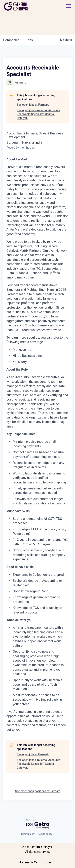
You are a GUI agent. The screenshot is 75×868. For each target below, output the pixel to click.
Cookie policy (45, 834)
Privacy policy (27, 834)
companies (11, 40)
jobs (29, 40)
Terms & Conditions (35, 862)
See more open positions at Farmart (37, 791)
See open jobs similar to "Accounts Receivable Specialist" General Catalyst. (38, 114)
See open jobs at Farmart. (33, 105)
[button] (68, 6)
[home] (27, 6)
